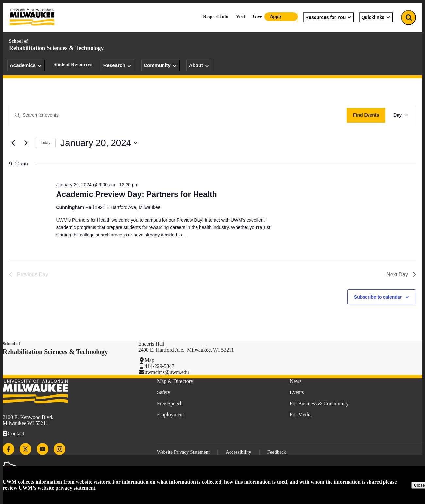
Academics (26, 65)
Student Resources (73, 64)
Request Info (216, 17)
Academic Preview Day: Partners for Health (137, 194)
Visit (240, 17)
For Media (301, 415)
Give (257, 17)
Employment (170, 415)
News (296, 381)
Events (297, 392)
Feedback (277, 452)
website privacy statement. (67, 488)
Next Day (401, 275)
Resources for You (329, 17)
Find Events (366, 115)
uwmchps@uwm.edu (167, 372)
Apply (276, 17)
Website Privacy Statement (183, 452)
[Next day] (26, 143)
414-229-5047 (160, 366)
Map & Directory (175, 381)
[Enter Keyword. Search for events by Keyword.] (178, 115)
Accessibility (238, 452)
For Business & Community (319, 403)
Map (150, 360)
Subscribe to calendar (378, 297)
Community (160, 65)
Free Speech (170, 403)
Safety (164, 392)
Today (45, 143)
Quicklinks (376, 17)
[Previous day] (13, 143)
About (199, 65)
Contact (16, 434)
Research (118, 65)
